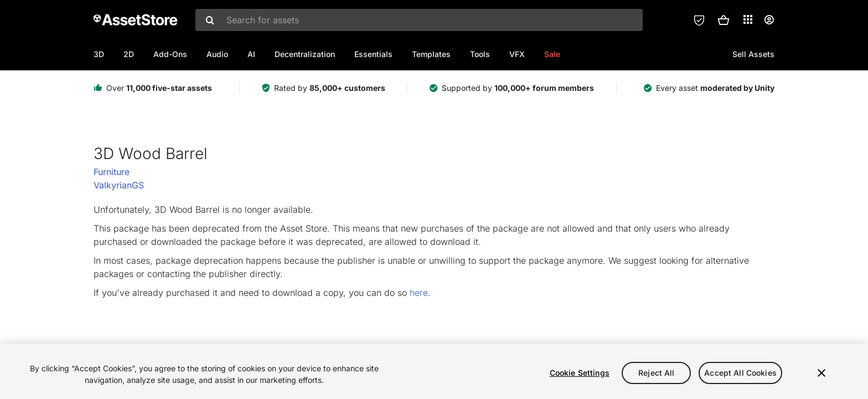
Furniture (112, 172)
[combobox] (419, 20)
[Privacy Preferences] (699, 20)
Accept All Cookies (740, 373)
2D (129, 54)
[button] (724, 20)
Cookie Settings (580, 373)
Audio (217, 54)
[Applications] (748, 19)
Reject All (656, 373)
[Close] (821, 373)
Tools (480, 54)
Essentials (373, 54)
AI (251, 54)
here (419, 293)
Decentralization (305, 54)
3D (99, 54)
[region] (434, 371)
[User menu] (769, 20)
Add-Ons (170, 54)
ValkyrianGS (119, 185)
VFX (517, 54)
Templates (431, 54)
